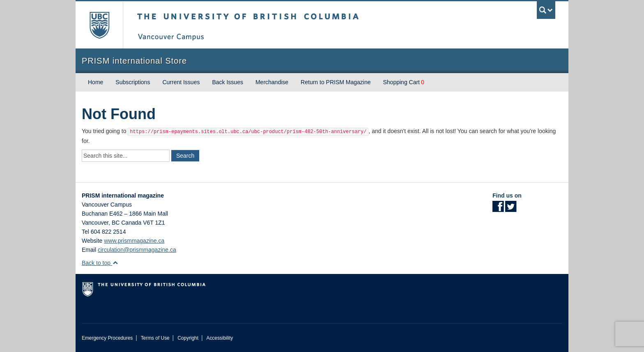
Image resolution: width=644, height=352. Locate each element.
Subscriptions (133, 82)
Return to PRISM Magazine (336, 82)
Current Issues (181, 82)
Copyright (188, 338)
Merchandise (272, 82)
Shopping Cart (402, 82)
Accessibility (220, 338)
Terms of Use (155, 338)
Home (95, 82)
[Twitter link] (511, 209)
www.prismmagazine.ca (134, 241)
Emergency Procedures (107, 338)
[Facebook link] (498, 209)
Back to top (100, 263)
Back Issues (227, 82)
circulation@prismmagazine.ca (137, 250)
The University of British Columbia (99, 25)
